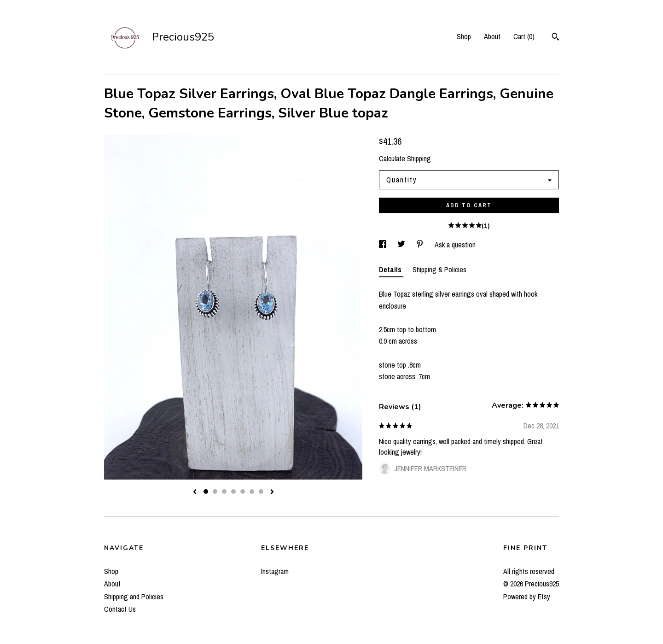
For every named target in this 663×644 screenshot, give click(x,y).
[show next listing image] (272, 492)
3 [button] (224, 492)
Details (391, 269)
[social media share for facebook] (384, 245)
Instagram (275, 571)
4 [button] (233, 492)
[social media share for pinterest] (421, 245)
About (492, 36)
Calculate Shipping (405, 158)
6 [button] (252, 492)
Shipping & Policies (439, 269)
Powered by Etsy (527, 597)
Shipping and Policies (134, 597)
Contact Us (120, 609)
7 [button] (261, 492)
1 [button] (206, 492)
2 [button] (215, 492)
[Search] (555, 38)
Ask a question (455, 245)
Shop (464, 36)
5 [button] (243, 492)
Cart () (524, 36)
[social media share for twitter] (402, 245)
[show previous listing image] (195, 492)
